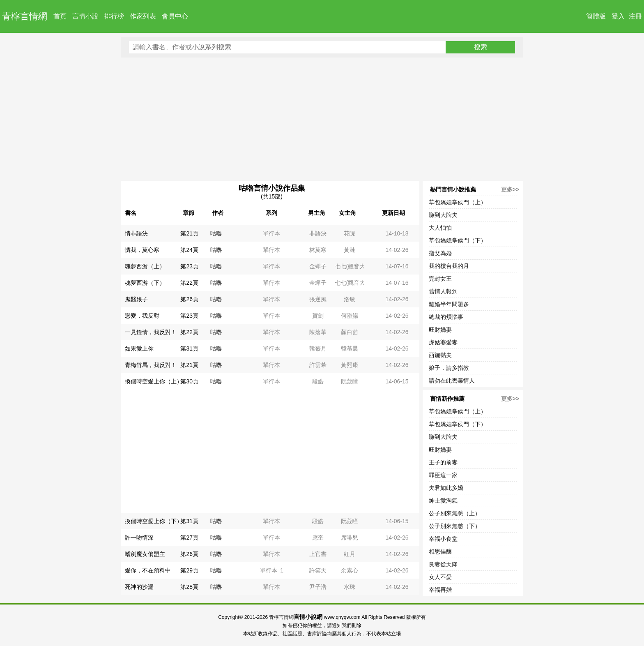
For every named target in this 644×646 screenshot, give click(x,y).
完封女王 (440, 279)
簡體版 (596, 16)
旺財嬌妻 (440, 330)
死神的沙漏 (139, 587)
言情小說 (85, 16)
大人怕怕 (440, 228)
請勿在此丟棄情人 (452, 381)
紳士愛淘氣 (443, 501)
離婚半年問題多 (449, 304)
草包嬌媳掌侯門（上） (458, 202)
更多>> (510, 189)
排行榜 (114, 16)
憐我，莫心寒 (142, 250)
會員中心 (175, 16)
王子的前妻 (443, 462)
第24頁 (189, 250)
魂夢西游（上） (145, 266)
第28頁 (189, 587)
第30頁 (189, 381)
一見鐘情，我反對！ (151, 332)
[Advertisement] (322, 119)
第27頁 (189, 538)
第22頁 (189, 283)
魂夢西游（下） (145, 283)
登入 (618, 16)
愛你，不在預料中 (148, 570)
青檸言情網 (25, 16)
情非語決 (136, 233)
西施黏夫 (440, 355)
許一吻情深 (139, 538)
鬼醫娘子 (136, 299)
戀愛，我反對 (142, 316)
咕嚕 (216, 233)
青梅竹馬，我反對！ (151, 365)
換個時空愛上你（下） (154, 521)
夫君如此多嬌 (446, 488)
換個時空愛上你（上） (154, 381)
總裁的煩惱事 (446, 317)
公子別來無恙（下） (455, 526)
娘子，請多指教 (449, 368)
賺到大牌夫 (443, 215)
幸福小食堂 (443, 539)
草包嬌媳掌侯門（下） (458, 240)
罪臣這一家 (443, 475)
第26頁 (189, 299)
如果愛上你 (139, 348)
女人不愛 (440, 577)
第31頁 (189, 348)
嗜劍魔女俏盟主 (145, 554)
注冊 (635, 16)
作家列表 (143, 16)
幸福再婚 (440, 590)
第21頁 (189, 233)
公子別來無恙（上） (455, 513)
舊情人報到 (443, 291)
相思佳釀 (440, 551)
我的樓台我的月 (449, 266)
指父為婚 (440, 253)
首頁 (60, 16)
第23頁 (189, 266)
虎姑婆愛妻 (443, 342)
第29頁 (189, 570)
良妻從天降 (443, 564)
